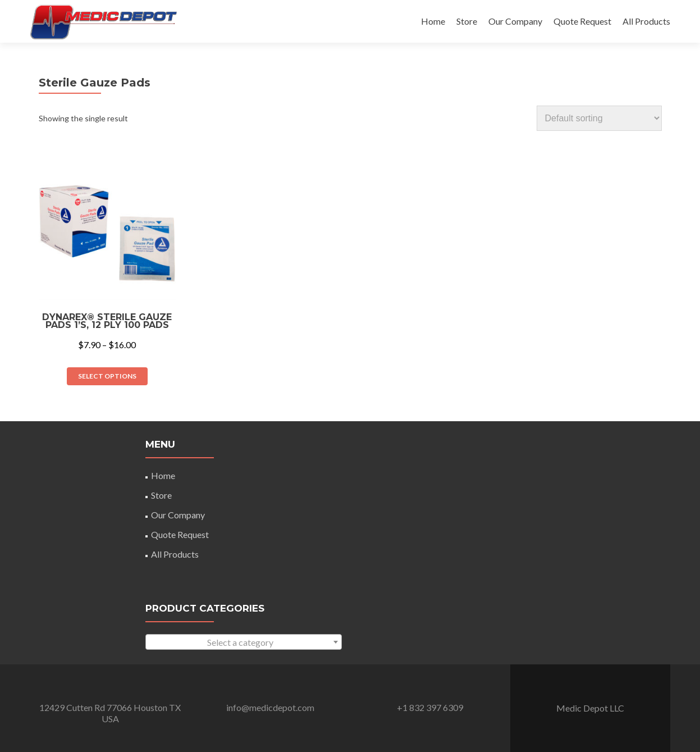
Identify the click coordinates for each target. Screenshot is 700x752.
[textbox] (244, 642)
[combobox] (244, 642)
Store (467, 21)
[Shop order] (599, 118)
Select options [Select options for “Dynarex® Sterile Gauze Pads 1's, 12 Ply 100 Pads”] (107, 376)
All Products (646, 21)
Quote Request (582, 21)
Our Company (515, 21)
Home (433, 21)
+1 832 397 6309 (430, 707)
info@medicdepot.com (270, 707)
